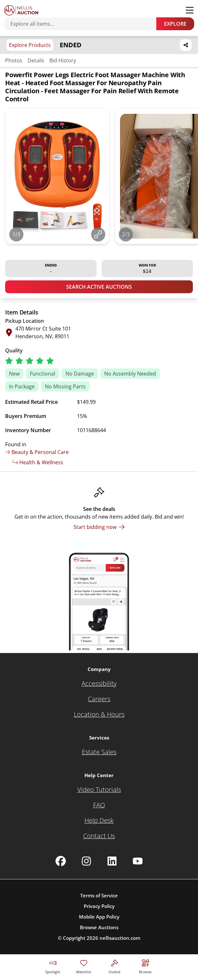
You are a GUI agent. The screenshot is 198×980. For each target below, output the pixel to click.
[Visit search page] (145, 966)
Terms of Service (99, 895)
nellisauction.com (120, 938)
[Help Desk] (99, 821)
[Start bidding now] (99, 527)
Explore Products (30, 45)
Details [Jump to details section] (36, 60)
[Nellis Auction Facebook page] (61, 861)
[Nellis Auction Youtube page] (138, 861)
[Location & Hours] (99, 714)
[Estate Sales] (99, 752)
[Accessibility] (99, 684)
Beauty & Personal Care (37, 452)
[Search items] (83, 24)
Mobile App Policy (99, 917)
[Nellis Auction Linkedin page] (112, 861)
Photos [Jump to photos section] (14, 60)
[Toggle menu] (190, 10)
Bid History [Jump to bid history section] (63, 60)
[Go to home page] (21, 10)
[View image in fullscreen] (98, 234)
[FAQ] (99, 805)
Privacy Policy (99, 906)
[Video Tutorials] (99, 790)
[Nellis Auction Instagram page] (86, 861)
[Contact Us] (99, 836)
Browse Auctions (99, 927)
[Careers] (99, 699)
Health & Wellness (38, 462)
